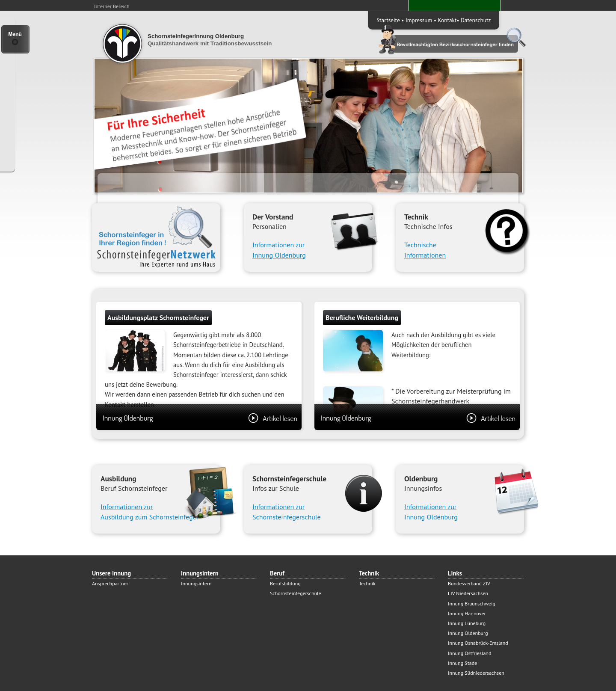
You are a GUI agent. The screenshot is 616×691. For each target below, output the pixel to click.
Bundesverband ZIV (469, 583)
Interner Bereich (112, 6)
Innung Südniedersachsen (476, 673)
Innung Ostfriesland (469, 653)
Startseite (388, 20)
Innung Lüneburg (467, 623)
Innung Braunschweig (472, 604)
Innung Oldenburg (200, 418)
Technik (367, 583)
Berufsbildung (285, 583)
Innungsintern (196, 583)
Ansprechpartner (110, 583)
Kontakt (447, 20)
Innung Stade (462, 663)
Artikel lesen (273, 418)
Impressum (419, 20)
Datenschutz (476, 20)
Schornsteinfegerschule (296, 593)
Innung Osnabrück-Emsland (478, 643)
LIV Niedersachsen (468, 593)
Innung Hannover (467, 613)
